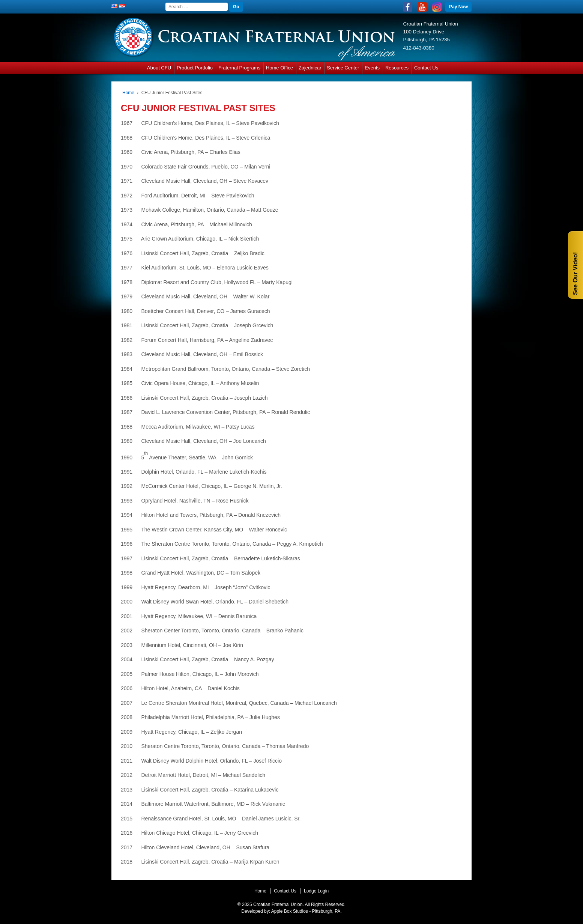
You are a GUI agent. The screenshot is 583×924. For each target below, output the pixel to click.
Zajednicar (310, 68)
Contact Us (426, 68)
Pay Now (458, 7)
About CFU (159, 68)
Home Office (279, 68)
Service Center (343, 68)
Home (128, 93)
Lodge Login (316, 891)
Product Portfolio (195, 68)
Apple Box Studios (290, 911)
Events (372, 68)
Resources (397, 68)
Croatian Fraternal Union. (278, 904)
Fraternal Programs (239, 68)
